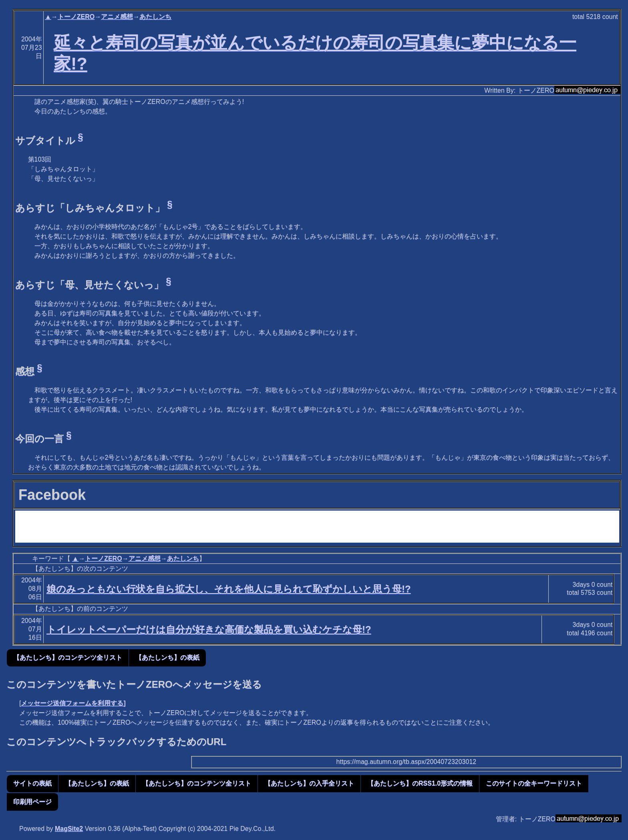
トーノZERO (76, 17)
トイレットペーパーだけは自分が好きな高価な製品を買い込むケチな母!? (209, 629)
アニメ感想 (117, 17)
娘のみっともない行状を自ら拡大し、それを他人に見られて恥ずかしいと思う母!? (229, 589)
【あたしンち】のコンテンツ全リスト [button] (68, 657)
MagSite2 (69, 829)
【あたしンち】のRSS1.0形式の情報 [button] (420, 783)
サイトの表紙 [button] (32, 783)
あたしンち (155, 17)
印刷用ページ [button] (32, 802)
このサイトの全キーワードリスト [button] (534, 783)
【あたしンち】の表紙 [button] (167, 657)
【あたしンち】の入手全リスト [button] (309, 783)
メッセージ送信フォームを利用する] (73, 703)
